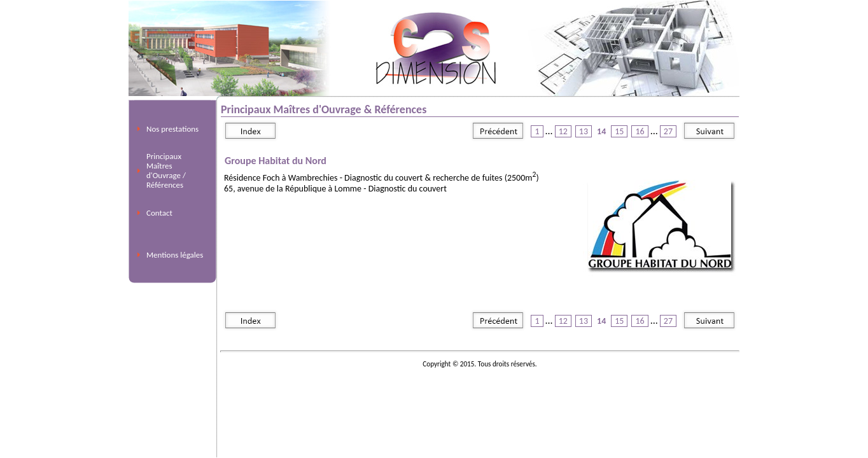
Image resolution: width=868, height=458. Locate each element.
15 (619, 131)
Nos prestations (172, 129)
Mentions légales (175, 255)
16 (640, 131)
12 (563, 131)
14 (601, 131)
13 (584, 131)
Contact (159, 213)
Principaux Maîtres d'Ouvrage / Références (166, 170)
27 (668, 131)
